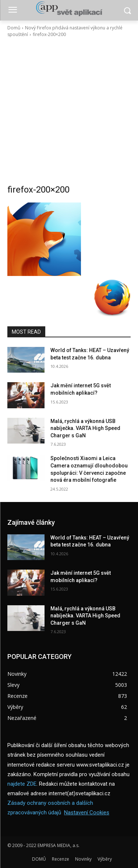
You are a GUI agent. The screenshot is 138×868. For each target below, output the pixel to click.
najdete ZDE (22, 784)
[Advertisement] (69, 111)
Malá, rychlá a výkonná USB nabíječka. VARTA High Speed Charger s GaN (85, 428)
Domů (14, 28)
